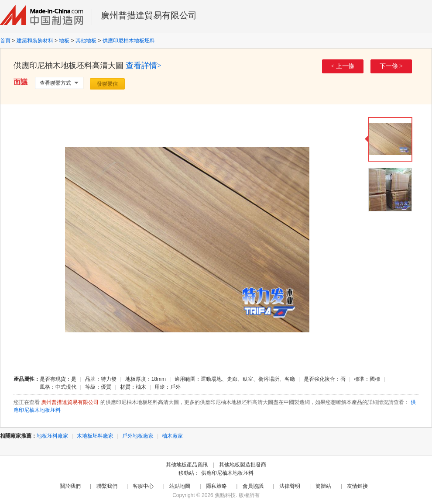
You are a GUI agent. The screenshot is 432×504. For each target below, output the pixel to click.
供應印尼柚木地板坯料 (129, 41)
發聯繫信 (107, 84)
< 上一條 (343, 66)
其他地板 (86, 41)
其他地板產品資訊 (187, 465)
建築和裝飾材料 (35, 41)
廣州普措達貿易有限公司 (149, 15)
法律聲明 (290, 486)
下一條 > (391, 66)
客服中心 (143, 486)
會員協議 (253, 486)
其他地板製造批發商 (243, 465)
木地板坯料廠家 (95, 436)
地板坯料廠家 (52, 436)
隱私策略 (216, 486)
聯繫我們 (107, 486)
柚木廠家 (172, 436)
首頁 (5, 41)
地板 (64, 41)
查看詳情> (144, 66)
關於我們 (70, 486)
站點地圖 (180, 486)
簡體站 (323, 486)
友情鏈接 (357, 486)
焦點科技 (225, 495)
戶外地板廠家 (138, 436)
